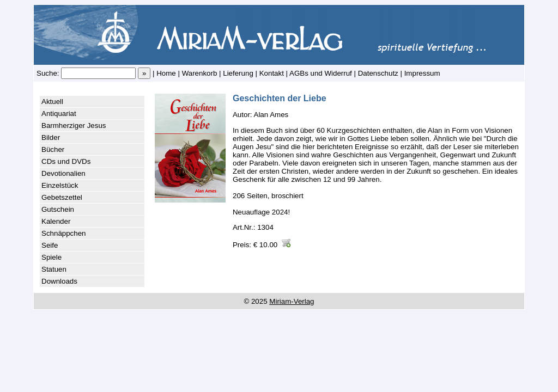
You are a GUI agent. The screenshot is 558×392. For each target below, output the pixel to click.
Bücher (53, 149)
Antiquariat (59, 114)
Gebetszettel (62, 197)
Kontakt (272, 73)
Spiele (51, 257)
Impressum (422, 73)
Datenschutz (378, 73)
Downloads (59, 281)
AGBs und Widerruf (321, 73)
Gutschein (58, 209)
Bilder (51, 137)
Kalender (56, 221)
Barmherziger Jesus (74, 125)
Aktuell (52, 102)
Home (166, 73)
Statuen (54, 269)
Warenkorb (200, 73)
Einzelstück (60, 185)
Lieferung (238, 73)
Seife (50, 245)
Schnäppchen (64, 233)
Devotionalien (63, 173)
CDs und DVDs (66, 161)
